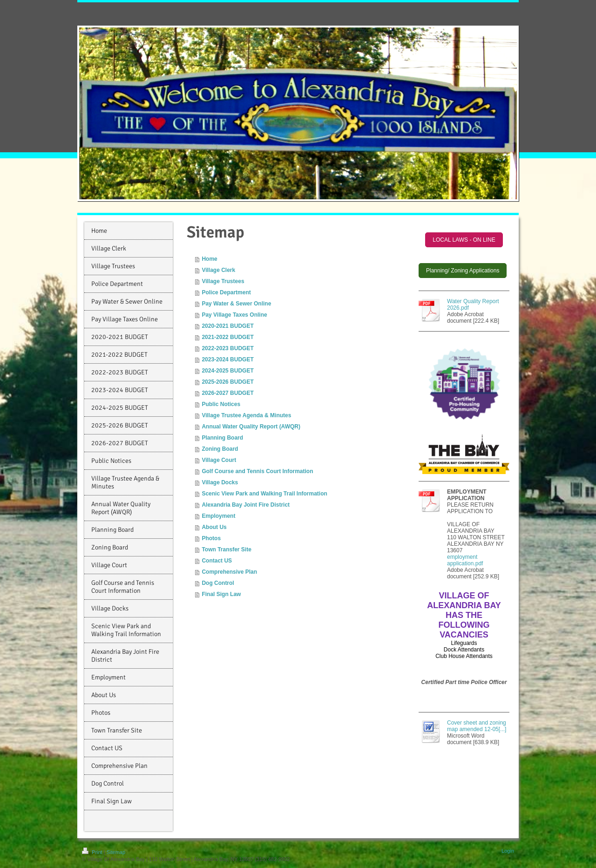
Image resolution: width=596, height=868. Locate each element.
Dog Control (218, 583)
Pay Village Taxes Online (234, 315)
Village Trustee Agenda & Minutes (246, 415)
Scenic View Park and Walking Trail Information (264, 494)
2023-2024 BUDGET (227, 359)
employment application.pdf (465, 560)
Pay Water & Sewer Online (236, 304)
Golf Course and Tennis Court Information (257, 471)
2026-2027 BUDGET (227, 393)
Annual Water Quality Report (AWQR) (251, 427)
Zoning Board (220, 449)
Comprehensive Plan (229, 572)
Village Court (219, 460)
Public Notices (221, 404)
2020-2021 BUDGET (227, 326)
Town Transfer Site (226, 549)
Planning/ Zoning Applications (463, 271)
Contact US (217, 561)
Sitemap (116, 852)
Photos (211, 538)
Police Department (226, 292)
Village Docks (220, 482)
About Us (214, 527)
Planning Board (222, 438)
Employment (218, 516)
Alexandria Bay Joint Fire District (246, 505)
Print (93, 852)
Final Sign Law (221, 594)
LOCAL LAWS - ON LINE (464, 240)
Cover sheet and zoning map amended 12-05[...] (477, 726)
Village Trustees (223, 281)
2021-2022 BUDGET (227, 337)
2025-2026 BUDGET (227, 382)
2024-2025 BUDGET (227, 371)
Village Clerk (218, 270)
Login (508, 851)
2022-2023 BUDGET (227, 348)
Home (209, 259)
